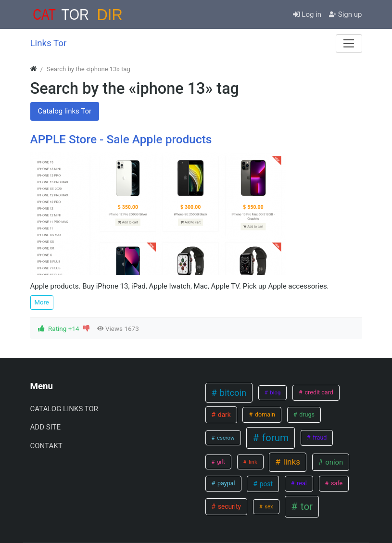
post (265, 484)
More (42, 302)
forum (274, 438)
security (229, 506)
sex (268, 506)
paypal (226, 483)
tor (305, 506)
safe (336, 483)
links (291, 462)
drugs (306, 414)
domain (264, 414)
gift (220, 462)
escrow (225, 438)
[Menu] (349, 43)
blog (274, 392)
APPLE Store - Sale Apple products (121, 139)
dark (224, 415)
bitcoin (232, 393)
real (301, 483)
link (252, 462)
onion (334, 462)
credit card (318, 392)
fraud (319, 437)
